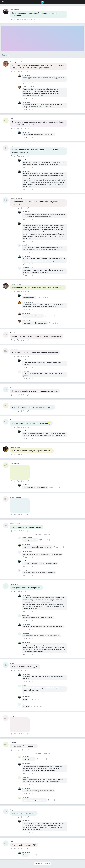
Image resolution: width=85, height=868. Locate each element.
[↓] (31, 19)
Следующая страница (42, 864)
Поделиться (34, 19)
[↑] (28, 19)
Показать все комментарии (43, 534)
